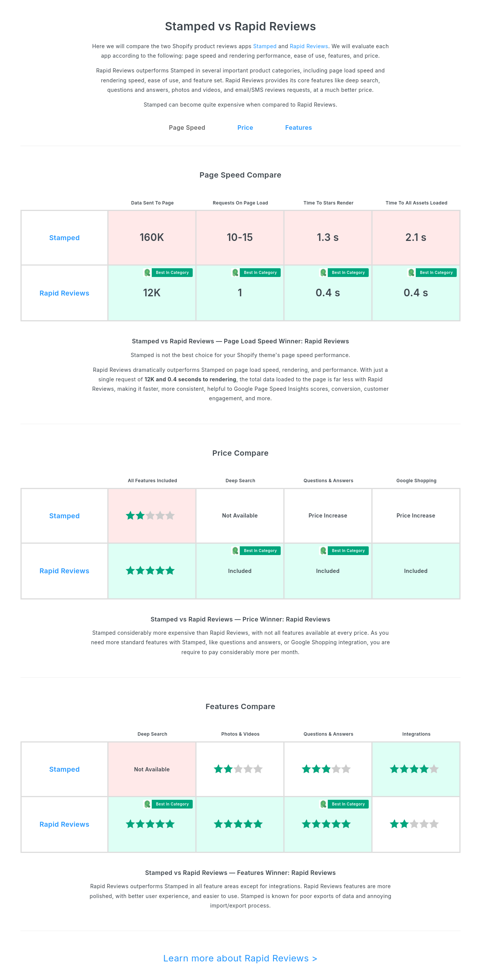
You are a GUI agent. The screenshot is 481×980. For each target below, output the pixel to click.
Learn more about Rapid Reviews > (240, 958)
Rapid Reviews (309, 46)
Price (245, 127)
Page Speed (187, 127)
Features (299, 127)
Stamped (265, 46)
